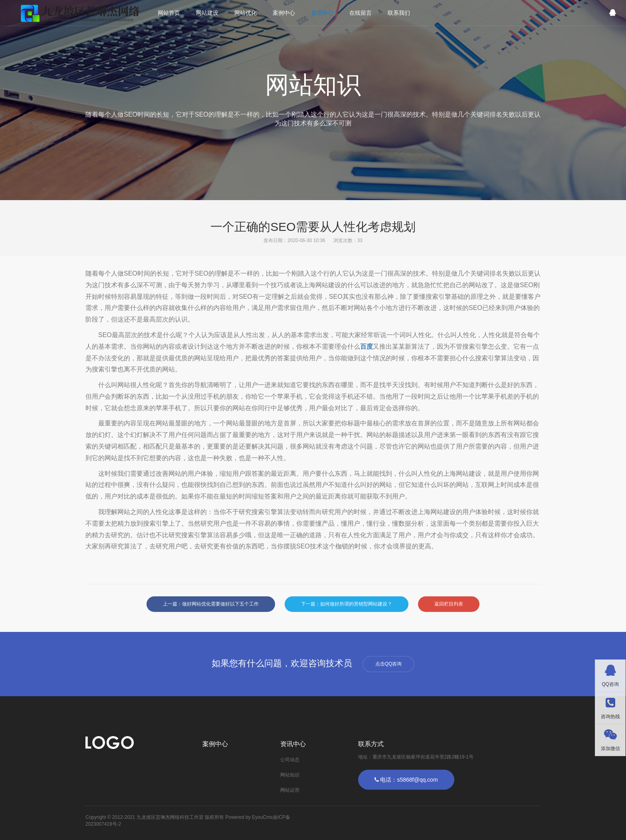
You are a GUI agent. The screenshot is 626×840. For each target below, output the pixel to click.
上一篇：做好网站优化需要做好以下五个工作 (211, 604)
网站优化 (246, 13)
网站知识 (290, 775)
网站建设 (207, 13)
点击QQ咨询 (389, 664)
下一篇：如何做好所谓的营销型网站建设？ (347, 604)
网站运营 (290, 790)
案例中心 (284, 13)
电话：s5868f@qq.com (406, 780)
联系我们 (399, 13)
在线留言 (361, 13)
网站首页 (169, 13)
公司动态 (290, 760)
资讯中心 (322, 13)
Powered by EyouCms (248, 817)
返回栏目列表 (449, 604)
